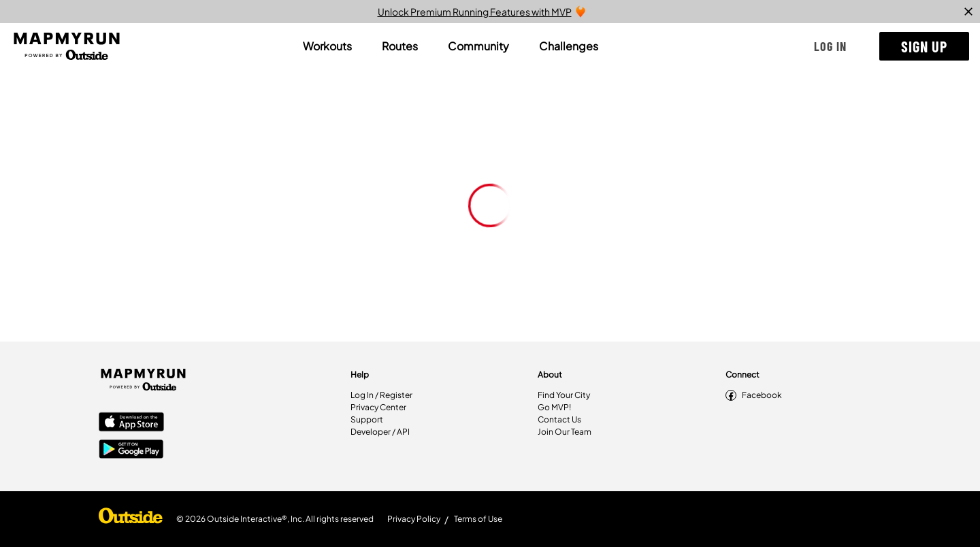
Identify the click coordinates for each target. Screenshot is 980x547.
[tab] (327, 46)
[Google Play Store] (131, 450)
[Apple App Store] (131, 423)
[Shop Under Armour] (131, 519)
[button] (830, 46)
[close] (968, 12)
